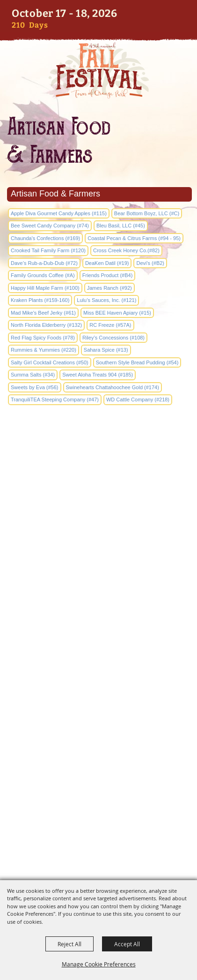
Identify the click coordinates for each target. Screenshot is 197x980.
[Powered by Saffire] (117, 866)
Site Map (99, 776)
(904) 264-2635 (98, 577)
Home (99, 668)
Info (98, 683)
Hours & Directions (98, 761)
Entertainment (99, 714)
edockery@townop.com (99, 600)
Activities (98, 730)
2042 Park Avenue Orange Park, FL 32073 (98, 629)
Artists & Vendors (98, 699)
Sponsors (98, 745)
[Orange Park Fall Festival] (98, 70)
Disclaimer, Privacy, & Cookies (99, 792)
